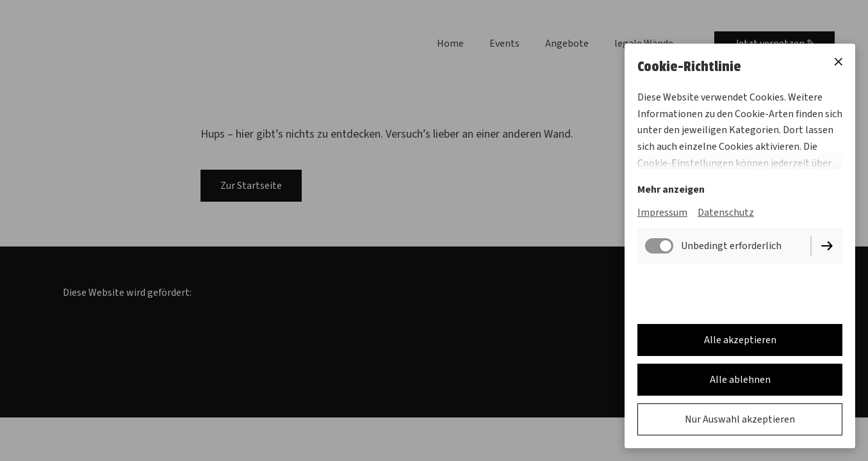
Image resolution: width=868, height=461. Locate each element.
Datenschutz (726, 213)
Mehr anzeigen (671, 190)
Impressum (662, 213)
